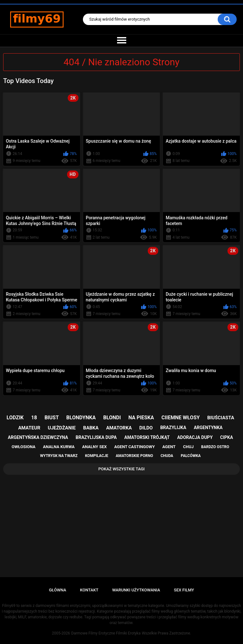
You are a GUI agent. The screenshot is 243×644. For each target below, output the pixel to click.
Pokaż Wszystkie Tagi (122, 469)
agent (169, 447)
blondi (112, 418)
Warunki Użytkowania (136, 590)
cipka (227, 437)
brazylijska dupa (96, 437)
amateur (29, 428)
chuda (167, 456)
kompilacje (97, 456)
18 (34, 418)
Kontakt (89, 590)
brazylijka (173, 428)
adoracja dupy (195, 437)
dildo (146, 428)
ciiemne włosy (181, 418)
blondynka (81, 418)
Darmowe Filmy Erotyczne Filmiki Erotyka (106, 633)
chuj (189, 447)
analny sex (95, 447)
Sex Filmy (184, 590)
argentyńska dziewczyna (38, 437)
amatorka (119, 428)
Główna (58, 590)
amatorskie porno (134, 456)
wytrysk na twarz (59, 456)
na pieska (141, 418)
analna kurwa (59, 447)
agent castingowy (134, 447)
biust (52, 418)
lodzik (15, 418)
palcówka (191, 456)
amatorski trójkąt (147, 437)
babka (91, 428)
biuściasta (221, 418)
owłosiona (24, 447)
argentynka (208, 428)
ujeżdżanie (62, 428)
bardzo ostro (215, 447)
